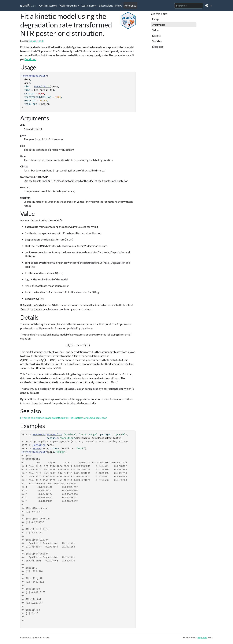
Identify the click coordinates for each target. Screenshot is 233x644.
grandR (25, 5)
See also (157, 41)
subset (37, 449)
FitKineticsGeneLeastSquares (51, 418)
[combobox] (189, 6)
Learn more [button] (88, 5)
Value (155, 30)
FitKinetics (27, 418)
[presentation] (78, 345)
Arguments (159, 25)
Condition (30, 59)
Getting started (48, 5)
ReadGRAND (39, 435)
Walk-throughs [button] (68, 5)
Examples (158, 47)
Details (156, 36)
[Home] (207, 6)
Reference (130, 5)
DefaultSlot (42, 87)
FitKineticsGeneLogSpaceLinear (88, 418)
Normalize (39, 445)
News (119, 5)
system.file (55, 435)
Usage (156, 19)
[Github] (211, 6)
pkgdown (202, 637)
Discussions (106, 5)
